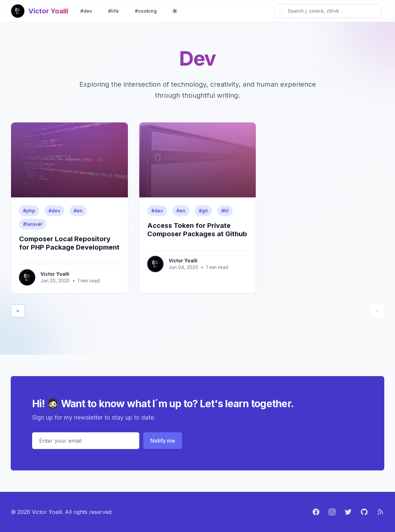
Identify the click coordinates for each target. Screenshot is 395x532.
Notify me (163, 441)
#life (113, 11)
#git (203, 211)
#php (29, 211)
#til (225, 211)
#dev (86, 11)
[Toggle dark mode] (175, 11)
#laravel (33, 224)
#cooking (146, 11)
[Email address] (86, 441)
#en (78, 211)
